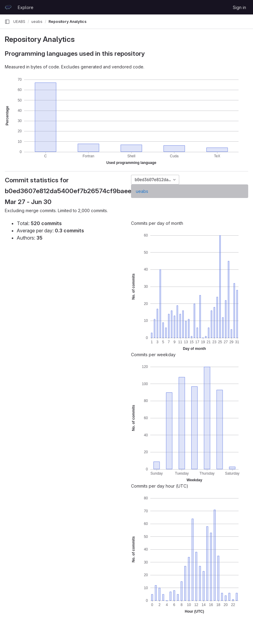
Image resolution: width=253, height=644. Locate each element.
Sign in (239, 7)
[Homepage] (8, 7)
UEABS (19, 22)
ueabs (142, 191)
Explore (26, 7)
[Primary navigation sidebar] (7, 22)
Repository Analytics (67, 22)
